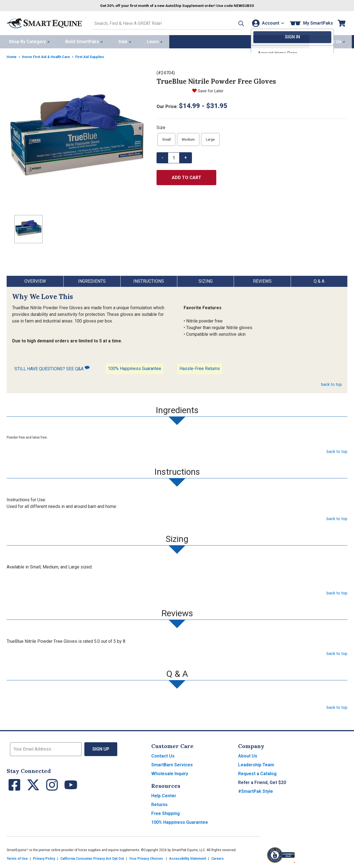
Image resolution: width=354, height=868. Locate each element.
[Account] (267, 23)
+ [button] (186, 157)
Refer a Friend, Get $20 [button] (262, 781)
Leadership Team (256, 764)
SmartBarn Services (172, 764)
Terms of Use (17, 857)
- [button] (162, 157)
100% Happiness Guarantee (135, 367)
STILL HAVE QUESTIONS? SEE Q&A (52, 367)
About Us (248, 755)
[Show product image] (77, 139)
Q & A (319, 280)
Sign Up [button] (101, 748)
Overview (35, 280)
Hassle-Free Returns (200, 367)
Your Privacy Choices (146, 857)
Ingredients (92, 280)
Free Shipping (166, 812)
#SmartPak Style (256, 790)
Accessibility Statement (188, 857)
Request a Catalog (257, 773)
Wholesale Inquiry (170, 773)
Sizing (206, 280)
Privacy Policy (44, 857)
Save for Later (211, 90)
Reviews (262, 280)
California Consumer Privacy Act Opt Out (92, 857)
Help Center (164, 795)
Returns (159, 803)
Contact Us (163, 755)
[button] (233, 23)
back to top (331, 383)
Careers (218, 857)
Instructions (149, 280)
